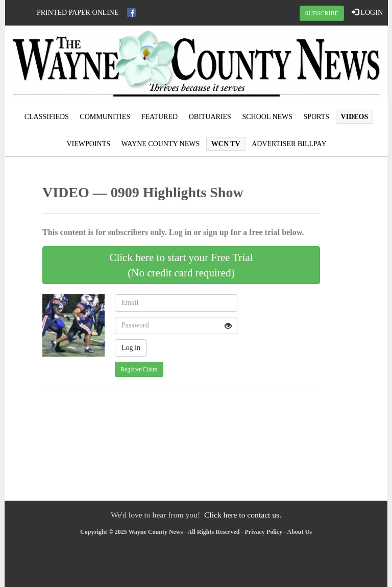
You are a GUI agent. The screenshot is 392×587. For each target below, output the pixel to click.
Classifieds (47, 117)
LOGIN (367, 12)
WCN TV (226, 144)
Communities (105, 117)
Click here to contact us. (243, 515)
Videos (355, 117)
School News (267, 117)
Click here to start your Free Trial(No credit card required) (181, 265)
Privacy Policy (264, 532)
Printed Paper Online (78, 13)
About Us (300, 532)
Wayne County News (161, 144)
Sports (317, 117)
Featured (160, 117)
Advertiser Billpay (289, 144)
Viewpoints (88, 144)
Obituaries (210, 117)
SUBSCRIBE (322, 13)
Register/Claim (139, 369)
